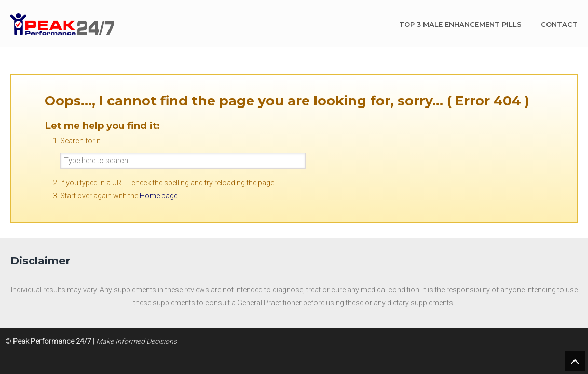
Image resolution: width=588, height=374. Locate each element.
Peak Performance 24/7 (62, 24)
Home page (159, 196)
